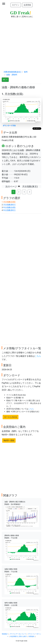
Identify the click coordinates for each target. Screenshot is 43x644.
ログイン (16, 5)
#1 (5, 80)
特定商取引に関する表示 (19, 636)
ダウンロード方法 (9, 126)
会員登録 (27, 5)
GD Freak (21, 13)
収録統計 (5, 634)
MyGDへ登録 (9, 440)
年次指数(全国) (9, 207)
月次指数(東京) (9, 205)
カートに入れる (11, 417)
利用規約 (32, 636)
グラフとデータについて (18, 634)
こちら (38, 356)
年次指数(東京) (9, 210)
